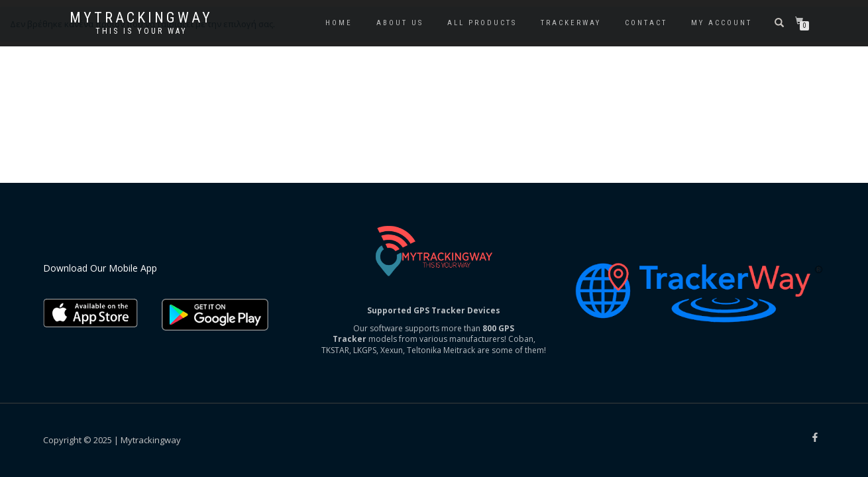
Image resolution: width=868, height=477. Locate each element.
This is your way (141, 31)
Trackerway (571, 23)
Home (339, 23)
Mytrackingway (141, 18)
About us (400, 23)
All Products (482, 23)
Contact (646, 23)
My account (722, 23)
